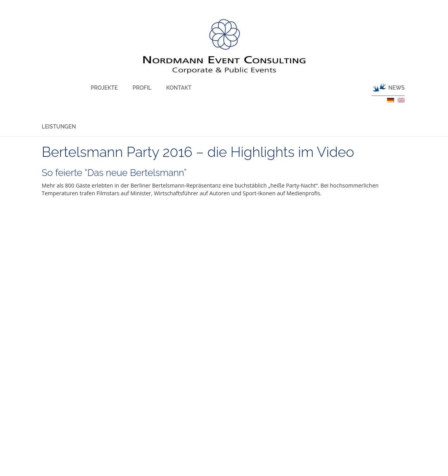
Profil (124, 88)
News (396, 88)
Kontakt (152, 88)
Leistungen (59, 127)
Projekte (95, 88)
